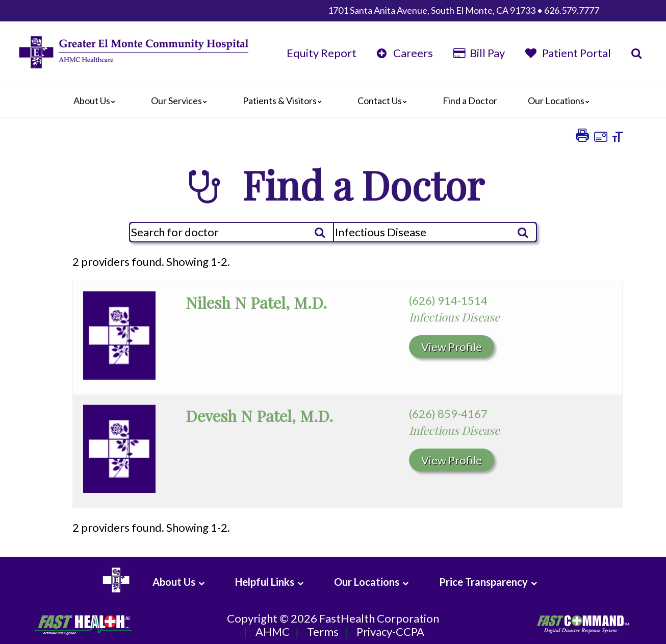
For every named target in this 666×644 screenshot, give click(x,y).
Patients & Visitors (285, 101)
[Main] (333, 101)
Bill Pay (479, 53)
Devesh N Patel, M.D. (259, 416)
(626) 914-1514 (448, 300)
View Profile (452, 347)
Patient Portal (568, 53)
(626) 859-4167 (448, 414)
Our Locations (561, 101)
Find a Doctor (470, 101)
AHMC (273, 632)
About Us (97, 101)
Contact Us (385, 101)
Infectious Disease (454, 317)
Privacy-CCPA (390, 632)
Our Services (182, 101)
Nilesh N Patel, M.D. (256, 302)
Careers (405, 53)
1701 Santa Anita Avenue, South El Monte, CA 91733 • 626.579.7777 (464, 10)
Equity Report (322, 53)
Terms (323, 632)
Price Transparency (483, 582)
